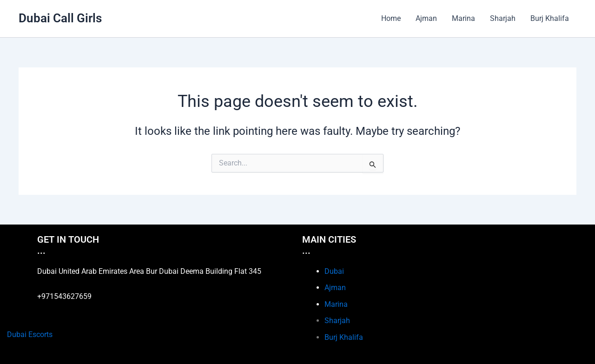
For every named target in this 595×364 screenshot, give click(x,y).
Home (391, 18)
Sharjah (503, 18)
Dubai (334, 271)
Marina (463, 18)
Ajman (426, 18)
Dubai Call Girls (60, 18)
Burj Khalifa (550, 18)
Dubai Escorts (30, 334)
